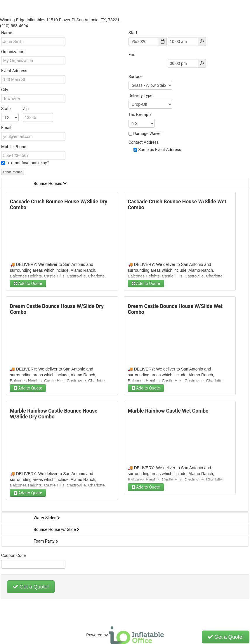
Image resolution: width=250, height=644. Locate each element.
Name (7, 33)
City (5, 90)
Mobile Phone (14, 147)
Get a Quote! (31, 587)
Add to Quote (28, 283)
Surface (136, 77)
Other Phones (13, 172)
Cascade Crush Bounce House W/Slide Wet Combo (177, 205)
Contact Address (144, 142)
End (132, 55)
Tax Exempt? (140, 115)
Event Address (14, 71)
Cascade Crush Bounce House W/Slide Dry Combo (59, 205)
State (15, 109)
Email (6, 128)
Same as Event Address (160, 150)
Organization (13, 52)
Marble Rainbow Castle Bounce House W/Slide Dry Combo (54, 414)
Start (133, 33)
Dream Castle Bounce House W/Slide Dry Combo (57, 309)
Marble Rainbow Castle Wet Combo (168, 411)
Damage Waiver (147, 134)
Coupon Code (13, 555)
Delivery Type (140, 96)
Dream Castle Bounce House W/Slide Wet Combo (175, 309)
